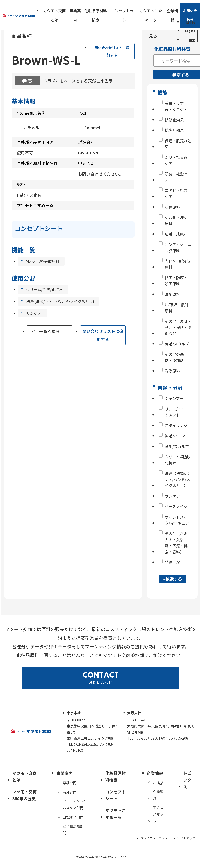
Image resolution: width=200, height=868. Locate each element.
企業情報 (173, 15)
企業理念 (158, 795)
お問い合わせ (190, 15)
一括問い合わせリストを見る (172, 32)
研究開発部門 (73, 817)
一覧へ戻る (50, 331)
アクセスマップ (158, 814)
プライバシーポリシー (156, 838)
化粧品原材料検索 (96, 15)
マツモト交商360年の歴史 (25, 795)
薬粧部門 (70, 783)
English (190, 31)
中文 (192, 40)
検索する (172, 579)
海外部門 (70, 792)
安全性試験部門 (73, 829)
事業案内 (75, 15)
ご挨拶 (158, 783)
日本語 (191, 22)
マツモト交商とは (54, 15)
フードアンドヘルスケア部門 (75, 804)
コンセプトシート (122, 15)
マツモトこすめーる (150, 15)
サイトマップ (186, 838)
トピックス (187, 780)
